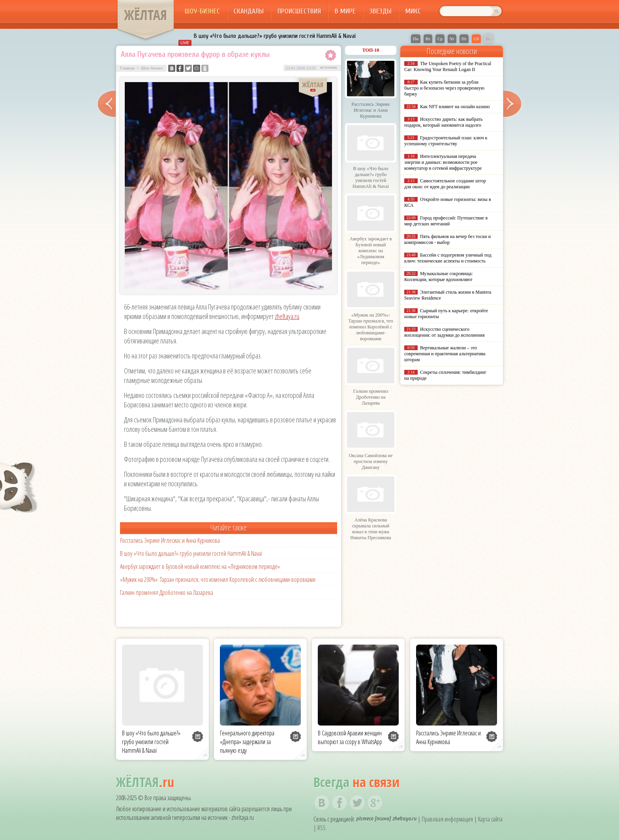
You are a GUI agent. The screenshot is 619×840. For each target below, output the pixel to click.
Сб (476, 39)
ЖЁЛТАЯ (146, 15)
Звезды (381, 11)
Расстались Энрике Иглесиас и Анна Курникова (170, 540)
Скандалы (249, 11)
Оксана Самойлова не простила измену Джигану (371, 461)
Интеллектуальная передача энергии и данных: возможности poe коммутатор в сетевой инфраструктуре (443, 162)
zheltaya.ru (287, 316)
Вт (428, 39)
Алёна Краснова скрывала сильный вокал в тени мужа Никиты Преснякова (370, 529)
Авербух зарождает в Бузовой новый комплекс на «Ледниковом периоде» (200, 566)
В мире (345, 11)
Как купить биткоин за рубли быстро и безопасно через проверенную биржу (444, 88)
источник (329, 67)
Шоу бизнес (152, 68)
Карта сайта (490, 819)
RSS (322, 828)
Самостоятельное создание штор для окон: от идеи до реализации (445, 184)
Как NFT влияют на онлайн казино (455, 107)
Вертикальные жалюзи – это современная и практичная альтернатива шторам (445, 354)
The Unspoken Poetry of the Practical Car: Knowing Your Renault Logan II (448, 67)
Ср (440, 39)
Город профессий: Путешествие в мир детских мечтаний (446, 221)
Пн (416, 39)
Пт (464, 39)
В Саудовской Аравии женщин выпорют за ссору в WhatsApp (350, 737)
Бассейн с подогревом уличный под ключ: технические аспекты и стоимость (448, 258)
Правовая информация (447, 819)
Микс (413, 11)
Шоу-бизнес (202, 11)
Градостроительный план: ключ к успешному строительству (446, 141)
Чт (452, 39)
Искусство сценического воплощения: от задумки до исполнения (444, 332)
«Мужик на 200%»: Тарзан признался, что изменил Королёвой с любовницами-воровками (218, 579)
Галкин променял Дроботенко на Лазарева (167, 592)
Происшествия (299, 11)
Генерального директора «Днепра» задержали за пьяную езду (247, 742)
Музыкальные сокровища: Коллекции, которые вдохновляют (439, 277)
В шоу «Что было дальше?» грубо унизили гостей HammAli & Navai (275, 36)
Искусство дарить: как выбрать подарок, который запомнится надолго (443, 122)
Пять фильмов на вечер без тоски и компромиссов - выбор (447, 239)
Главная (127, 68)
